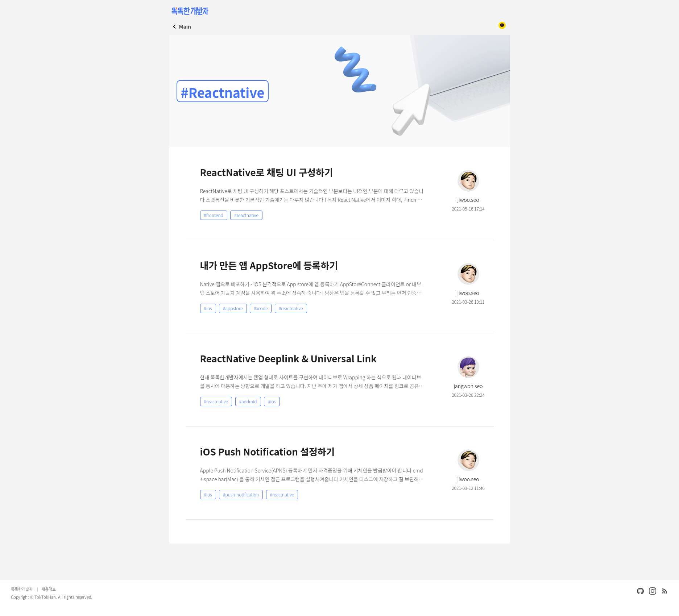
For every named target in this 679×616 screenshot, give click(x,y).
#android (248, 401)
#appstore (233, 308)
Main (185, 26)
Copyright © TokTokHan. (34, 598)
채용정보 (49, 590)
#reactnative (246, 215)
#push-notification (241, 494)
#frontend (214, 215)
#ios (208, 308)
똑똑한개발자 (22, 590)
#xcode (261, 308)
